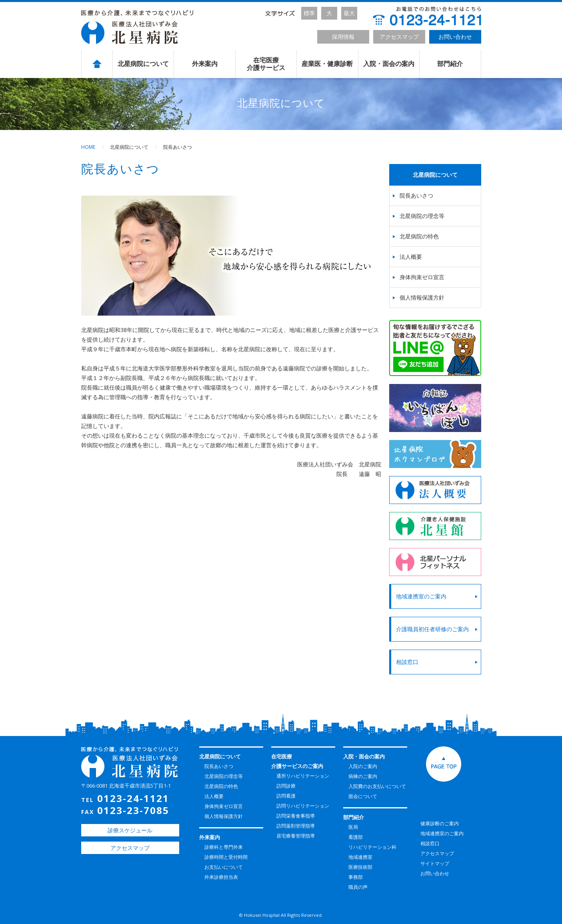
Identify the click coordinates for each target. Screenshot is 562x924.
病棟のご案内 (363, 776)
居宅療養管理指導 (296, 836)
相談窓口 (408, 662)
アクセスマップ (399, 37)
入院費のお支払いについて (377, 786)
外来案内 (205, 64)
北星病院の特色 (419, 236)
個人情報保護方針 (422, 297)
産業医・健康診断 (327, 64)
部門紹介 (450, 64)
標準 (309, 13)
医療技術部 (360, 867)
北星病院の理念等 (422, 216)
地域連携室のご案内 (422, 596)
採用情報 (343, 37)
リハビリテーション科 (372, 847)
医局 (353, 827)
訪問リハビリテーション (303, 806)
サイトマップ (435, 863)
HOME (88, 147)
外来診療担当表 (221, 877)
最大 (349, 13)
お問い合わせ (455, 37)
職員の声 (358, 887)
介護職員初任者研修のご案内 (434, 629)
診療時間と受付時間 (226, 857)
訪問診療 (286, 786)
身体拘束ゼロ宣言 (422, 277)
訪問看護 (286, 796)
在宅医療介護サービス (266, 64)
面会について (363, 796)
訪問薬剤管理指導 (296, 826)
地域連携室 (360, 857)
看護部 (356, 837)
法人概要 (411, 257)
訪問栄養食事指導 (296, 816)
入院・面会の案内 (389, 64)
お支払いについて (224, 867)
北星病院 (137, 27)
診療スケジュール (130, 830)
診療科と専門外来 (224, 847)
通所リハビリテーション (303, 776)
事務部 (356, 877)
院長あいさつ (416, 195)
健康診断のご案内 (440, 823)
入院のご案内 (363, 766)
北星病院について (143, 64)
